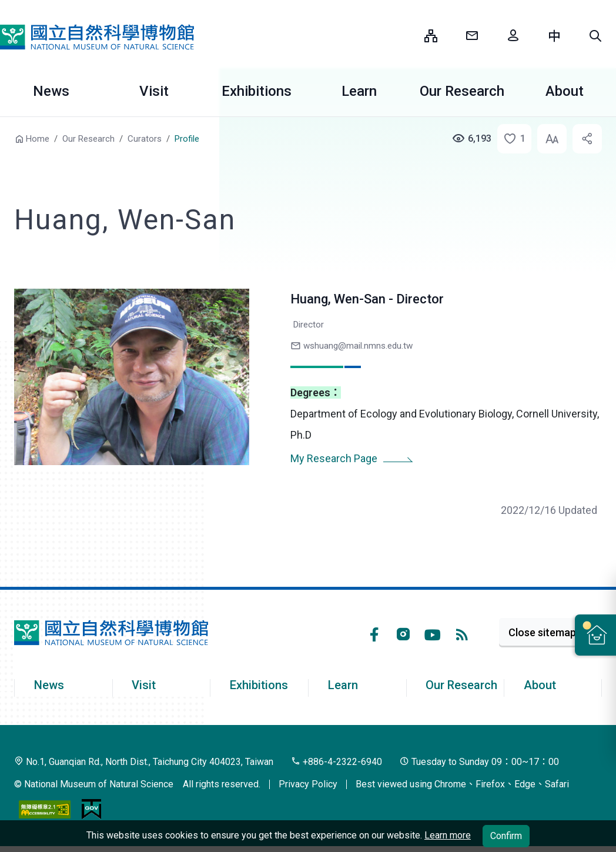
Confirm (506, 836)
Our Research (462, 91)
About (540, 685)
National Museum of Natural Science (97, 37)
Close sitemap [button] (542, 632)
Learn (359, 91)
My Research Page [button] (334, 458)
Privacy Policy (308, 784)
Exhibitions (257, 91)
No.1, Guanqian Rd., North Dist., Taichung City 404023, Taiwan (144, 762)
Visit (154, 91)
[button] (595, 36)
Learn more (448, 835)
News (51, 91)
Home (38, 139)
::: (407, 36)
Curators (145, 139)
